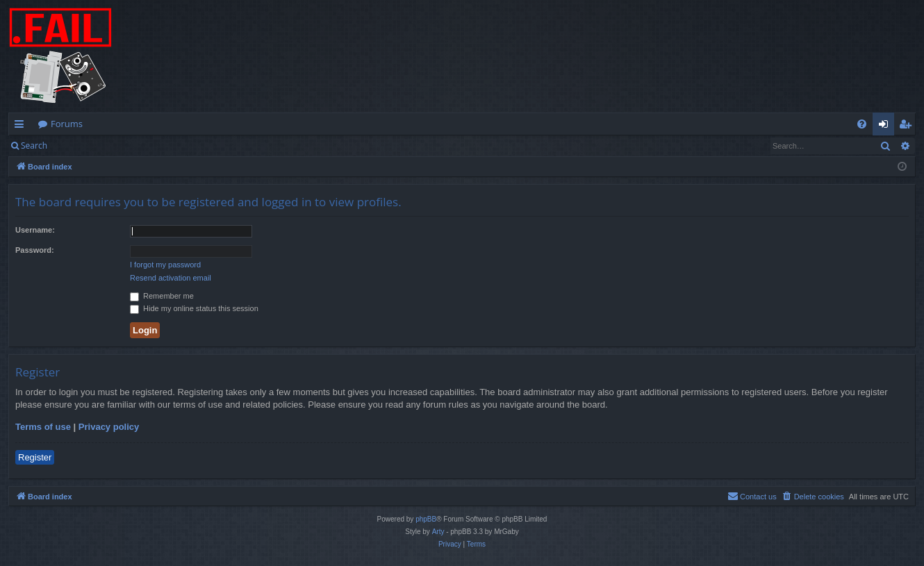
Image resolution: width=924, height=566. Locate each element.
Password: (35, 250)
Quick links (22, 126)
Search (34, 145)
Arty (438, 532)
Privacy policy (109, 427)
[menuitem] (862, 124)
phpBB (426, 519)
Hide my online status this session (194, 308)
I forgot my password (165, 265)
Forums (67, 124)
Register (124, 145)
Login (78, 145)
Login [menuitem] (886, 126)
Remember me (162, 296)
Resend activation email (171, 278)
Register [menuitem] (908, 126)
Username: (35, 230)
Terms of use (43, 427)
